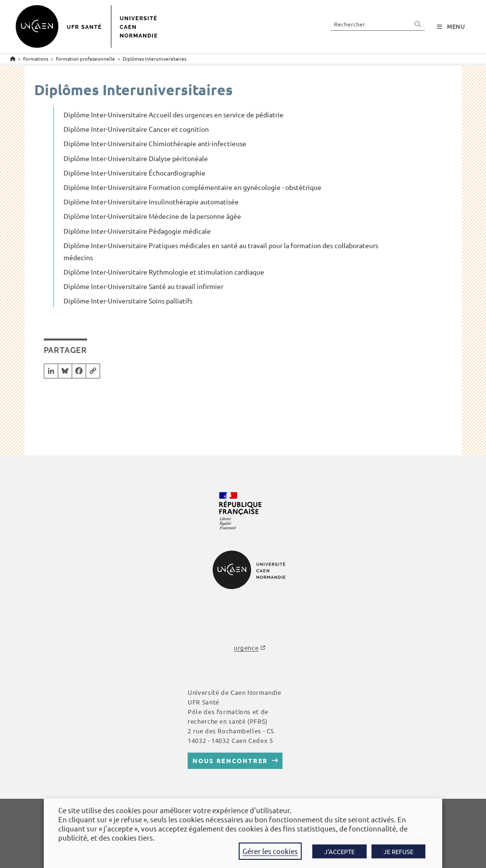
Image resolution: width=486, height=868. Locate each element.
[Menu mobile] (451, 27)
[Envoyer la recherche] (418, 24)
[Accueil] (13, 58)
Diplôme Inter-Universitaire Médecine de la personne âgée (152, 216)
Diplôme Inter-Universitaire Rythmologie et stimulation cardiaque (164, 272)
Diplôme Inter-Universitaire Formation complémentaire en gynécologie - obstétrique (192, 187)
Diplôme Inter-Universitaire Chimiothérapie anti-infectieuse (155, 143)
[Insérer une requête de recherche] (378, 24)
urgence (246, 648)
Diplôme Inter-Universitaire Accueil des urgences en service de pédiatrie (173, 114)
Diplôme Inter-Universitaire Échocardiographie (134, 173)
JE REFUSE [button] (398, 851)
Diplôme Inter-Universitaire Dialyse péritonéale (136, 158)
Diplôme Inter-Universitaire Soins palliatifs (128, 301)
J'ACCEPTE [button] (339, 851)
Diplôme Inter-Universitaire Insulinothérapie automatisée (151, 201)
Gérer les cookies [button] (270, 851)
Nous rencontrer (230, 761)
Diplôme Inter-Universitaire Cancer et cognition (136, 129)
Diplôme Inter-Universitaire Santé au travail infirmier (143, 286)
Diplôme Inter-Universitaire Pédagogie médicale (137, 231)
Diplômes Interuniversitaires (154, 58)
